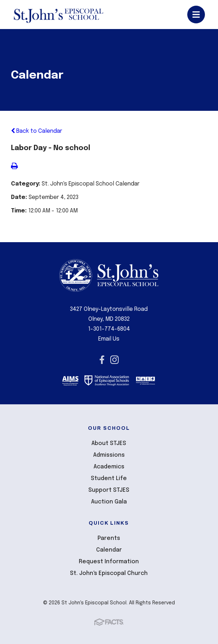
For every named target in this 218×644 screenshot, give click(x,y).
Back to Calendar (37, 131)
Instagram (114, 360)
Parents (109, 538)
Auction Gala (109, 502)
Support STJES (109, 490)
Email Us (109, 339)
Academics (109, 467)
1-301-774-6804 (109, 329)
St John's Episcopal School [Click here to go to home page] (58, 15)
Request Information (109, 562)
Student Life (109, 478)
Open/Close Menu (196, 15)
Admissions (109, 455)
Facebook (102, 360)
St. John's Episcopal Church (109, 573)
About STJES (109, 443)
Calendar (109, 550)
